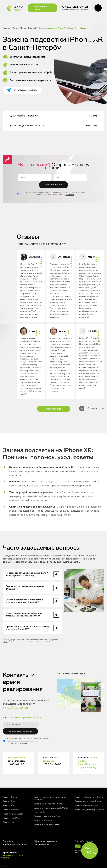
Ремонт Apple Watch (13, 814)
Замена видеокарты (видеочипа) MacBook (50, 798)
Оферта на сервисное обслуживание (46, 843)
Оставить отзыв (96, 408)
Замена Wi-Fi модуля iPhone (48, 804)
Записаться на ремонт (41, 8)
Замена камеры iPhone (86, 806)
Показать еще (54, 409)
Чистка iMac (40, 812)
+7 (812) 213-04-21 (75, 7)
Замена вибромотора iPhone (89, 797)
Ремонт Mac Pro (11, 818)
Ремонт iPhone (10, 797)
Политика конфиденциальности (14, 843)
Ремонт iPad (9, 806)
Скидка (90, 851)
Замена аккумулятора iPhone (89, 810)
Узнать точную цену (25, 90)
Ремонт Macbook (11, 810)
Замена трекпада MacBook (47, 816)
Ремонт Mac (9, 822)
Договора (6, 643)
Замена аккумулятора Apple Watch (51, 808)
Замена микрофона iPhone (88, 801)
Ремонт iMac (9, 801)
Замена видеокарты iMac (46, 825)
